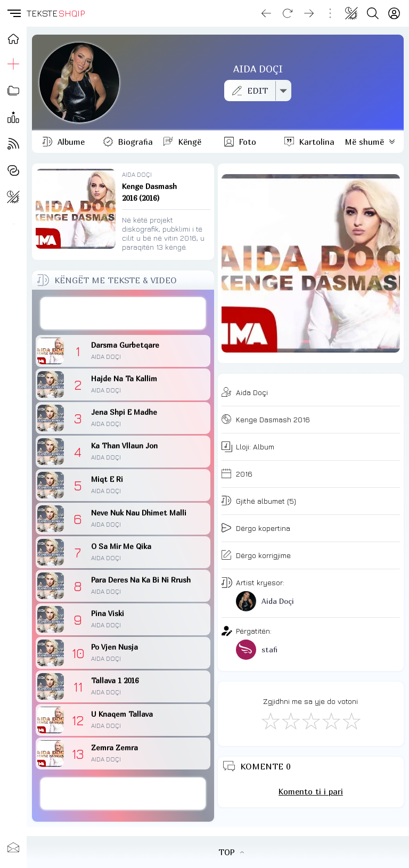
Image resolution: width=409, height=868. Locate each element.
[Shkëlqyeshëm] (351, 720)
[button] (13, 13)
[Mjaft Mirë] (331, 720)
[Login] (394, 13)
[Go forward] (309, 13)
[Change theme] (351, 13)
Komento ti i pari (311, 791)
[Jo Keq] (290, 720)
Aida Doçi (252, 392)
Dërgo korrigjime (263, 555)
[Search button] (373, 13)
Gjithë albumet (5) (266, 501)
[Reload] (288, 13)
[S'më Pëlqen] (270, 720)
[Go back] (266, 13)
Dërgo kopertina (263, 528)
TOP (231, 852)
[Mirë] (310, 720)
